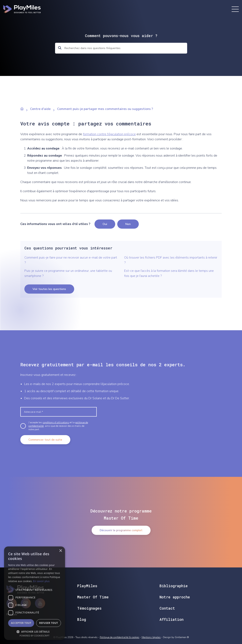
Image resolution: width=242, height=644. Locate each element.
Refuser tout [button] (49, 623)
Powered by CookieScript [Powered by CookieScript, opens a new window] (35, 636)
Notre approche (175, 597)
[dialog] (35, 593)
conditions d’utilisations (56, 422)
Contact (167, 608)
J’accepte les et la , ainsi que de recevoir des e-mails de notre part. (58, 426)
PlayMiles (87, 586)
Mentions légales (151, 637)
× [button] (60, 551)
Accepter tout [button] (21, 623)
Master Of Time (93, 597)
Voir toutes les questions (49, 289)
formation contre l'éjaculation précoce (109, 134)
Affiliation (171, 619)
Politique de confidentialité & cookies (120, 637)
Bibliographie (174, 586)
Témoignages (89, 608)
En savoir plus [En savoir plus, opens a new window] (41, 581)
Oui (105, 224)
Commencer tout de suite (45, 440)
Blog (82, 619)
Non (128, 224)
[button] (35, 631)
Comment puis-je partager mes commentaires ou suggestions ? (105, 109)
